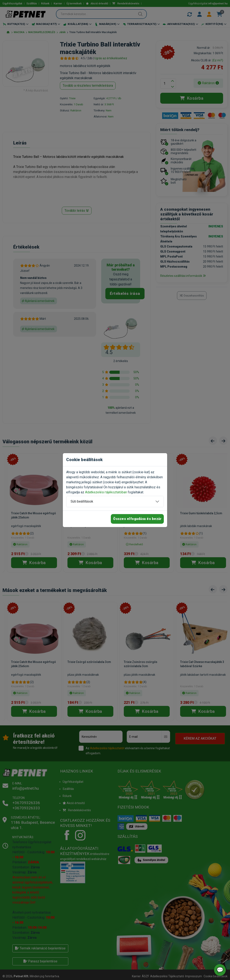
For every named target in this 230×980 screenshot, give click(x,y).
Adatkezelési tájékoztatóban (106, 492)
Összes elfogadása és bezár (137, 519)
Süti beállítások (82, 501)
